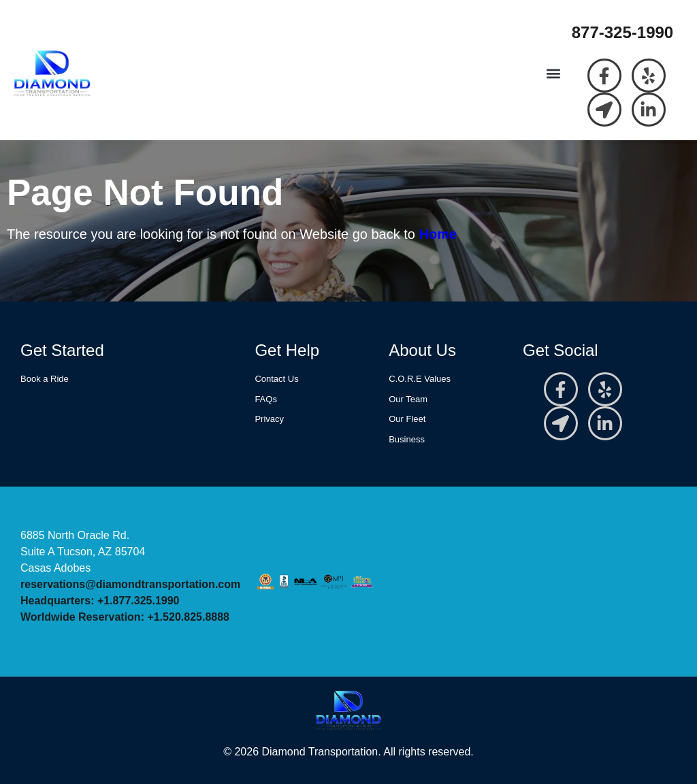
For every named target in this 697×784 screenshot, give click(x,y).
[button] (554, 74)
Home (438, 234)
